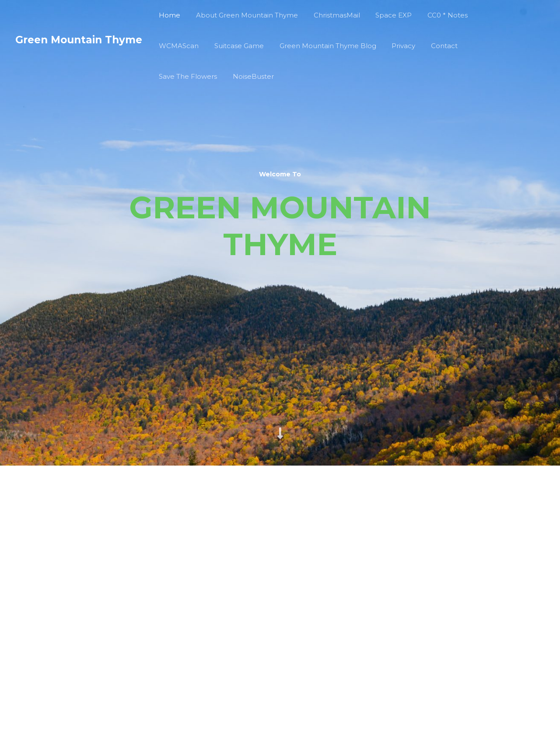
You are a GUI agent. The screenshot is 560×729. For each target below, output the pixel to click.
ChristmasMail (330, 15)
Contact (433, 46)
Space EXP (385, 15)
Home (168, 15)
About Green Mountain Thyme (243, 15)
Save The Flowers (187, 76)
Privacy (395, 46)
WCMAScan (177, 46)
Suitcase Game (235, 46)
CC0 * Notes (436, 15)
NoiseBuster (249, 76)
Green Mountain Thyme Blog (321, 46)
